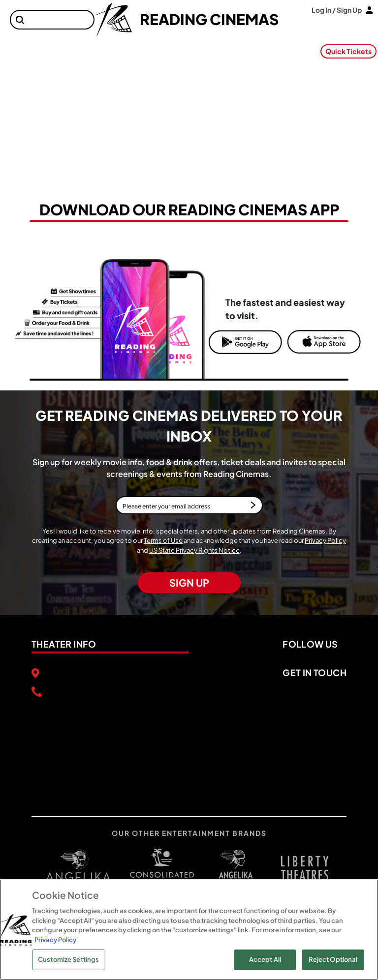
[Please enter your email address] (189, 505)
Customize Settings (68, 959)
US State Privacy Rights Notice (194, 550)
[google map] (110, 745)
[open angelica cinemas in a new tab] (78, 868)
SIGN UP (189, 582)
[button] (20, 20)
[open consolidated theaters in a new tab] (157, 868)
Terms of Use (163, 540)
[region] (189, 930)
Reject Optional (333, 959)
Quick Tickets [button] (348, 51)
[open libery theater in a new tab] (236, 868)
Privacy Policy (325, 540)
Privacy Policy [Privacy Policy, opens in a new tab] (55, 940)
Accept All (265, 959)
